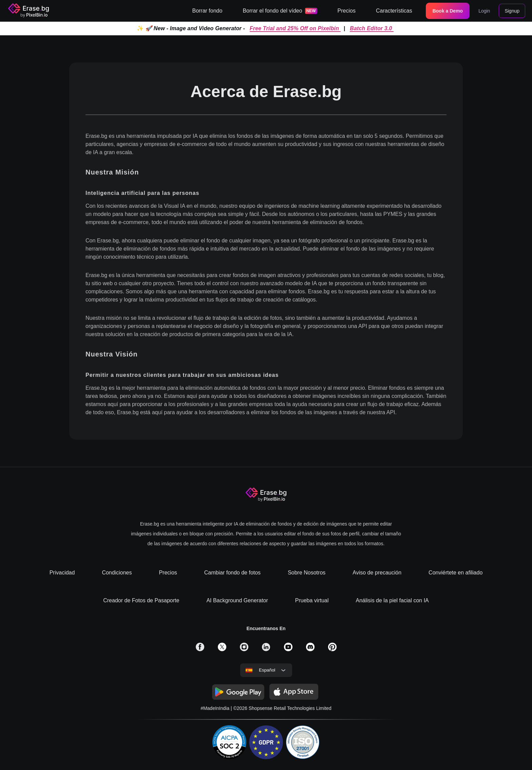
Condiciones (117, 573)
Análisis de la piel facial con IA (392, 600)
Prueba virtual (312, 600)
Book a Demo (448, 11)
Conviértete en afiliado (455, 573)
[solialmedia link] (200, 649)
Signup (512, 11)
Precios (168, 573)
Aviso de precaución (377, 573)
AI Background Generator (237, 600)
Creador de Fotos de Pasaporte (141, 600)
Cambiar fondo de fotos (232, 573)
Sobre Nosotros (307, 573)
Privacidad (62, 573)
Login (484, 11)
